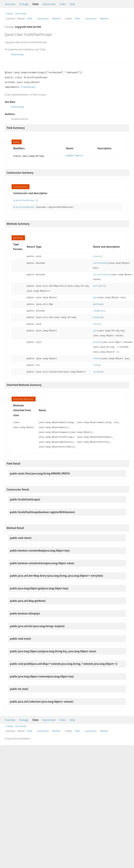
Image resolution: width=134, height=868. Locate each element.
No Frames (21, 14)
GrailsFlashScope (24, 200)
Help (72, 4)
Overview (10, 4)
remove (97, 358)
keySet (97, 317)
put (95, 330)
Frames (9, 14)
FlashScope (18, 54)
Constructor (43, 19)
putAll (97, 342)
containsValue (102, 274)
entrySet (98, 286)
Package (24, 4)
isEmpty (98, 311)
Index (63, 4)
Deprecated (49, 4)
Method (56, 19)
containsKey (100, 263)
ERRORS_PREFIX (74, 156)
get (95, 297)
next (96, 324)
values (97, 372)
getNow (97, 304)
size (96, 365)
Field (29, 19)
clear (96, 256)
